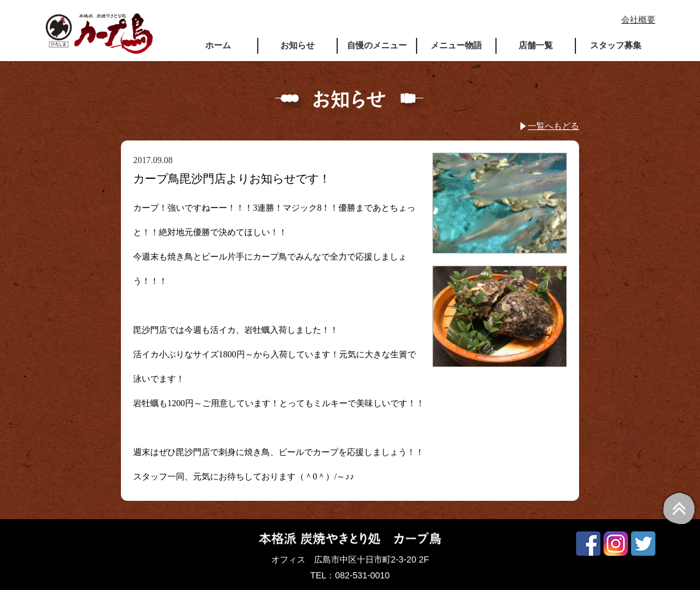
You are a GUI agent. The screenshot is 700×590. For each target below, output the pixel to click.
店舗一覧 (536, 45)
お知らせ (297, 45)
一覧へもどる (553, 126)
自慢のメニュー (377, 45)
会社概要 (638, 20)
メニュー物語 (456, 45)
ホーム (218, 45)
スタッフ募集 (616, 45)
